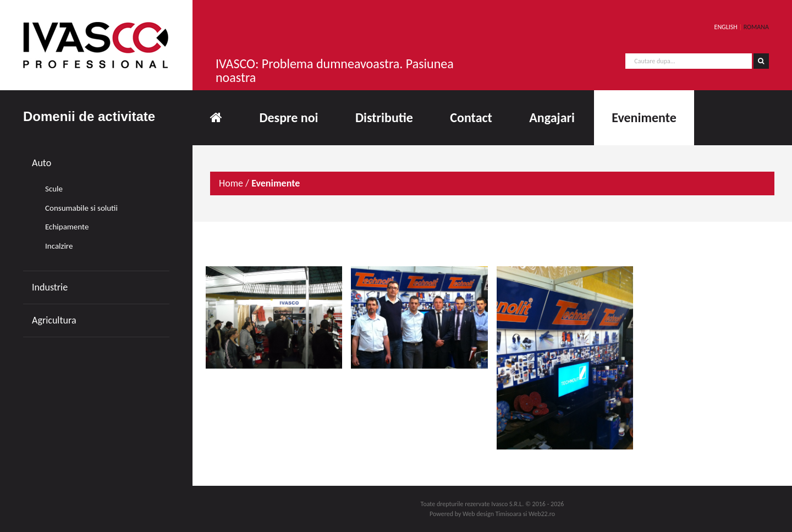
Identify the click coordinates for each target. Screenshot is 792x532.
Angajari (552, 117)
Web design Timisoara (492, 514)
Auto (42, 163)
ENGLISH (726, 27)
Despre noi (288, 117)
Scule (54, 189)
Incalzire (59, 246)
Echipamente (67, 227)
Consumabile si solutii (81, 208)
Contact (471, 117)
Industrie (50, 287)
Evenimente (644, 117)
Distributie (384, 117)
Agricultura (54, 320)
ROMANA (756, 27)
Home (231, 183)
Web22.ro (542, 514)
